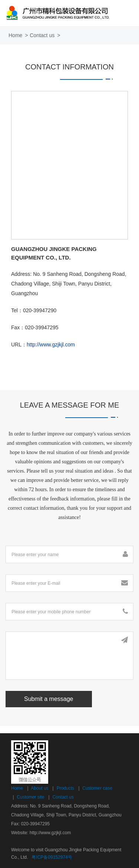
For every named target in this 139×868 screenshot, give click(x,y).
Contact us (63, 797)
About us (39, 788)
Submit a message (49, 699)
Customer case (97, 788)
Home (15, 35)
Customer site (30, 797)
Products (65, 788)
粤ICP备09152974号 (52, 857)
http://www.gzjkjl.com (51, 345)
